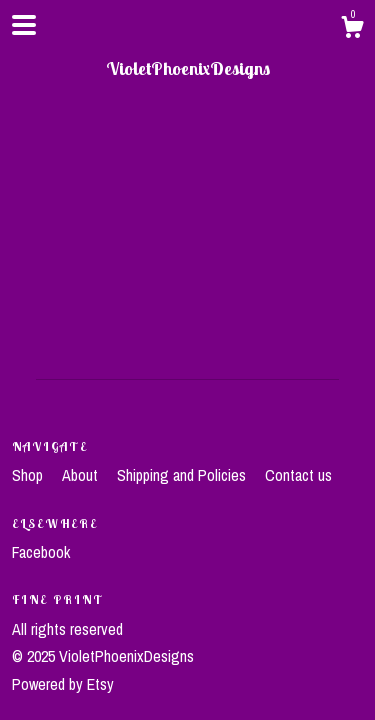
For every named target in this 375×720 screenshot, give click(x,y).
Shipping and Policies (183, 475)
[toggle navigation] (24, 25)
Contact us (298, 475)
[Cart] (352, 30)
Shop (29, 475)
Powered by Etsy (63, 684)
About (82, 475)
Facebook (41, 552)
